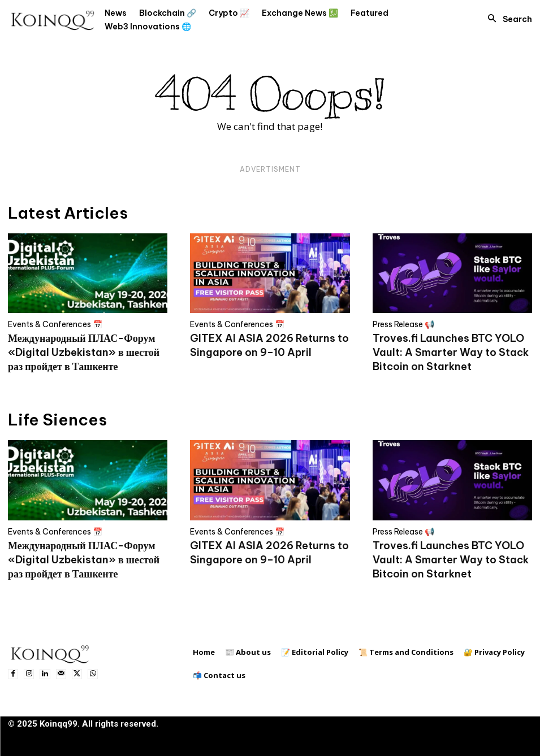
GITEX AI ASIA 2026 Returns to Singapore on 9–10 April (269, 345)
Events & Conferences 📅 (55, 324)
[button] (507, 19)
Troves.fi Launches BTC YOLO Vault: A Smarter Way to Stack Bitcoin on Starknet (451, 352)
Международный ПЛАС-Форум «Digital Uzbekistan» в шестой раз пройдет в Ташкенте (84, 352)
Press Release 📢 (403, 324)
